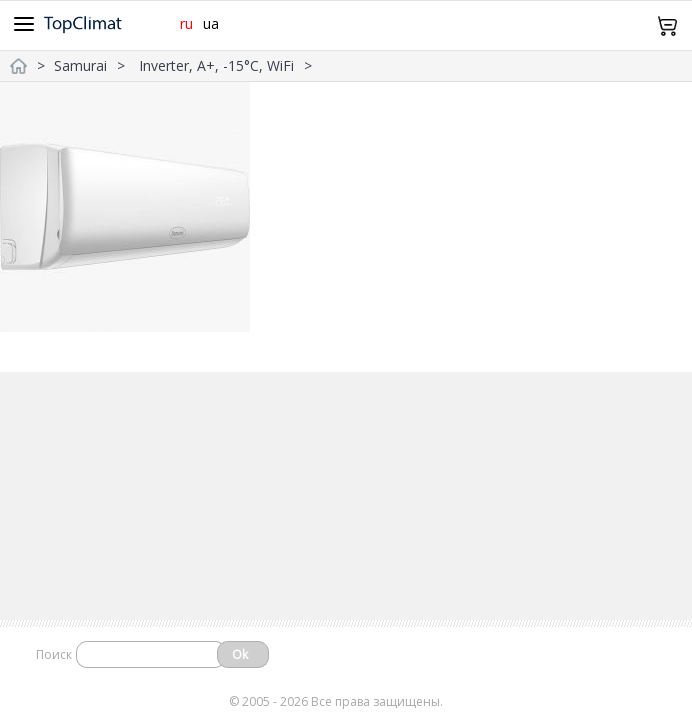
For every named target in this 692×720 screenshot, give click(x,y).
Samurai (80, 65)
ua (211, 23)
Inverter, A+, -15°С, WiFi (216, 65)
